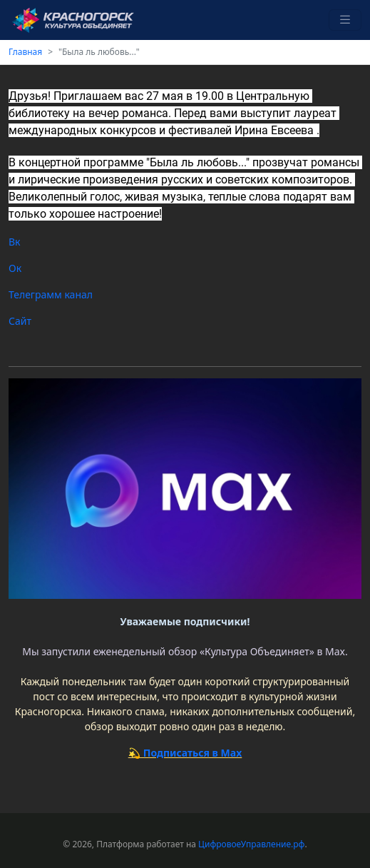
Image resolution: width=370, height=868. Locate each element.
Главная (25, 52)
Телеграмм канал (52, 294)
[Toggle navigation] (345, 20)
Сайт (21, 321)
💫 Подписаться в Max (185, 753)
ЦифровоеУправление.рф (251, 844)
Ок (15, 268)
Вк (15, 242)
